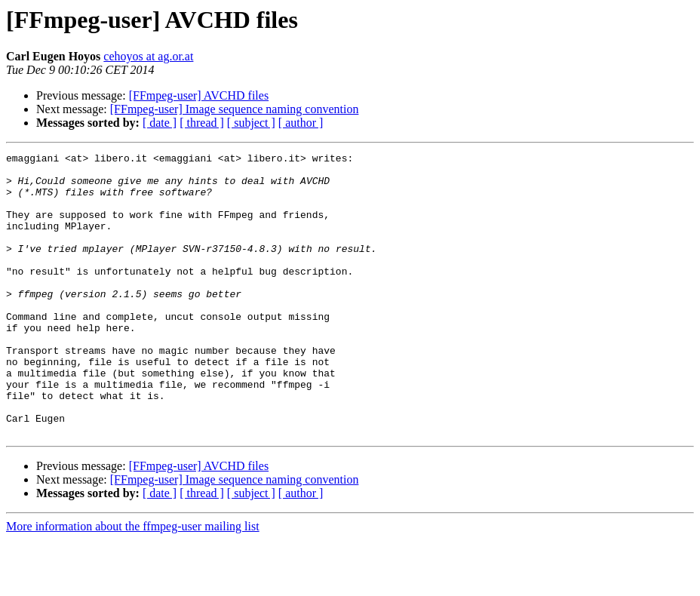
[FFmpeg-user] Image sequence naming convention (235, 109)
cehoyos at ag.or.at (148, 56)
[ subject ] (251, 123)
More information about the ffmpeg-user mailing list (133, 583)
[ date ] (160, 123)
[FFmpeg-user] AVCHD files (199, 95)
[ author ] (301, 123)
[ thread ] (202, 123)
